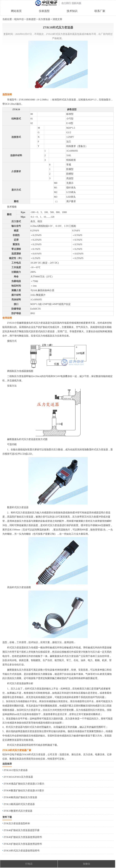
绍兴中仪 (19, 19)
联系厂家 (100, 11)
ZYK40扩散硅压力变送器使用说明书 (23, 837)
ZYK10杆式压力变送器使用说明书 (22, 851)
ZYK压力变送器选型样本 (17, 823)
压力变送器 (44, 19)
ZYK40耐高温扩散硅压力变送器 (20, 797)
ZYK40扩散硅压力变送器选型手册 (22, 830)
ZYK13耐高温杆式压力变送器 (19, 804)
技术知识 (72, 11)
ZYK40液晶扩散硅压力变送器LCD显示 (24, 784)
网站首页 (16, 11)
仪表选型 (44, 11)
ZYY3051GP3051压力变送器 (18, 777)
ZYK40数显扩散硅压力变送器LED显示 (24, 790)
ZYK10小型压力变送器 (16, 770)
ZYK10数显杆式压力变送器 (18, 811)
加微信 (86, 864)
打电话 (29, 864)
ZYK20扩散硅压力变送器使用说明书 (23, 844)
